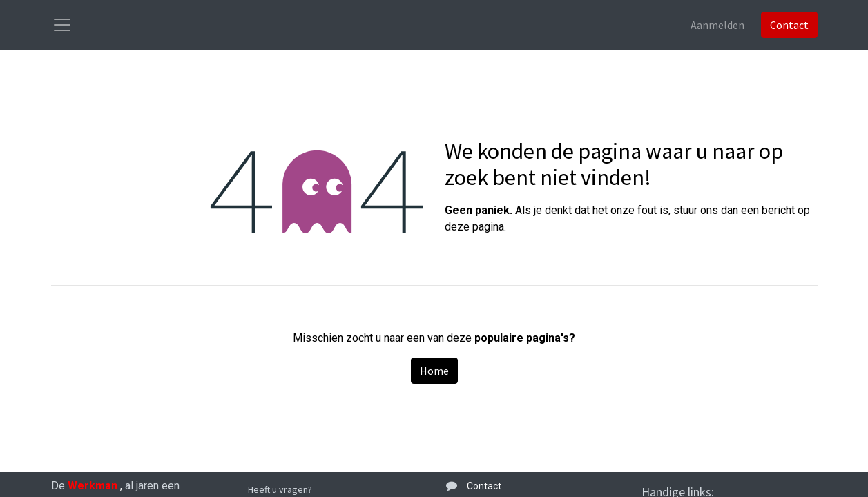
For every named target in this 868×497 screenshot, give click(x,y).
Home (434, 371)
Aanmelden (717, 25)
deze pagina (474, 227)
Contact (789, 25)
